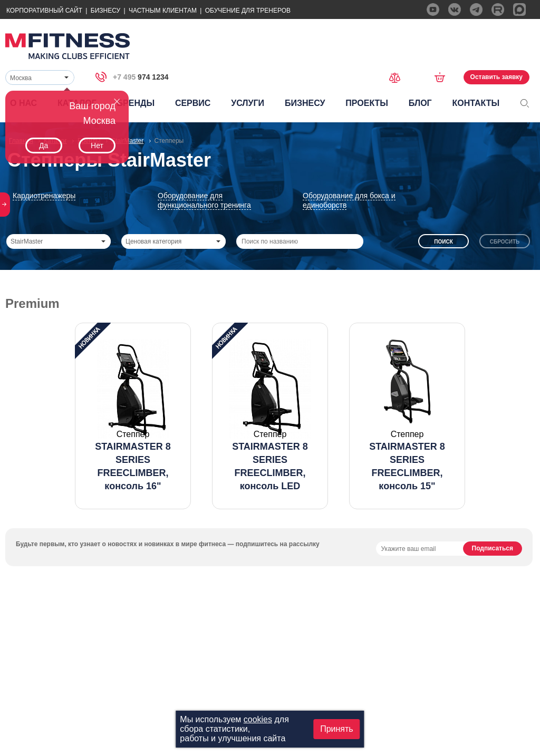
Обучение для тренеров (248, 11)
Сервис (193, 103)
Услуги (248, 103)
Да (44, 146)
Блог (420, 103)
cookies (258, 719)
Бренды (136, 103)
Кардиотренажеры (44, 196)
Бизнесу (105, 11)
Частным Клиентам (163, 11)
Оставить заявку (496, 77)
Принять (337, 729)
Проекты (367, 103)
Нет (97, 146)
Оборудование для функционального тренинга (204, 200)
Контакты (476, 103)
